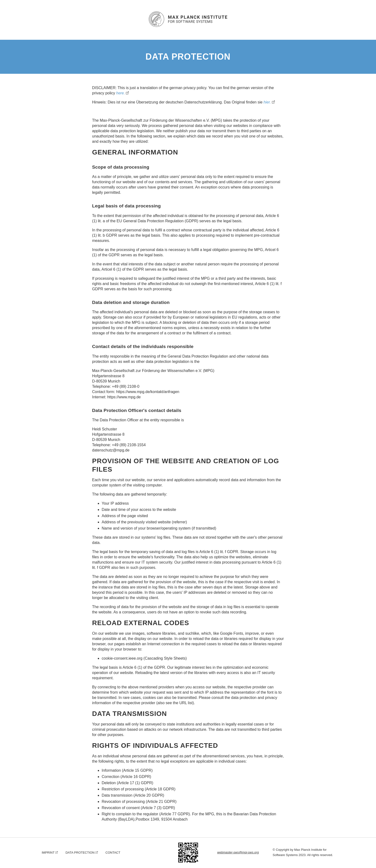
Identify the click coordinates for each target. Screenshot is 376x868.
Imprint (48, 853)
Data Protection (80, 853)
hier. (267, 102)
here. (120, 93)
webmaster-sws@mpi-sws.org (238, 852)
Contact (113, 853)
